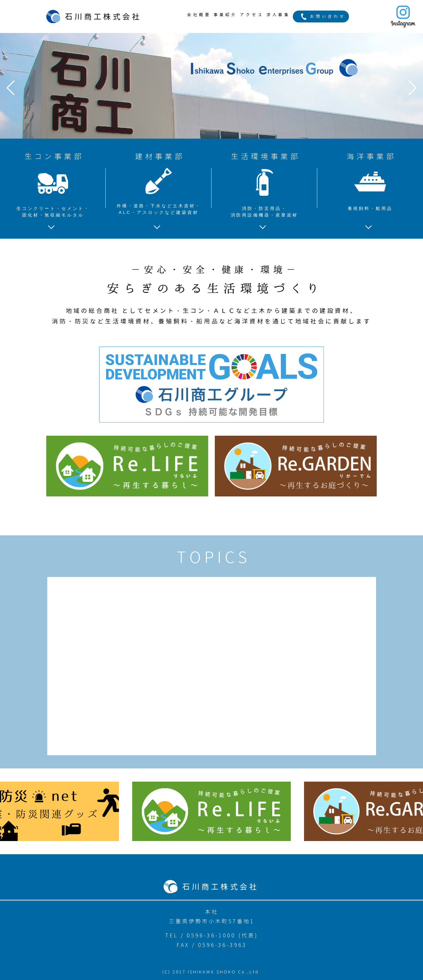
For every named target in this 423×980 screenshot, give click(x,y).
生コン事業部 (53, 185)
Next (412, 88)
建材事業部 (159, 184)
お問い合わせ (328, 16)
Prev (11, 88)
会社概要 (199, 15)
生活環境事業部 (264, 185)
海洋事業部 (370, 182)
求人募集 (278, 15)
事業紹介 (225, 15)
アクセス (252, 15)
